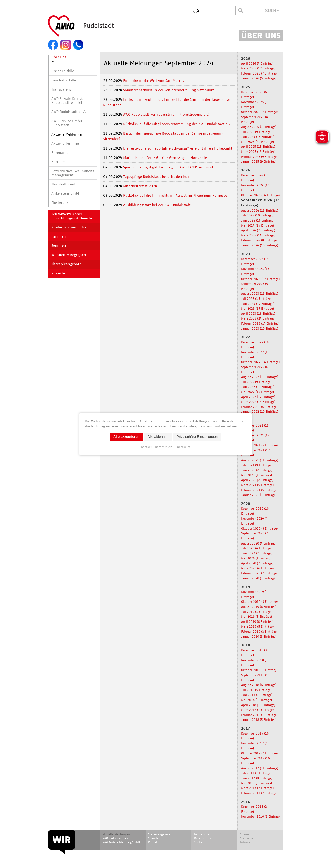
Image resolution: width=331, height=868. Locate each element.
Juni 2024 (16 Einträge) (258, 220)
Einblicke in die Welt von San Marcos (154, 81)
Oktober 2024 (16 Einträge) (260, 195)
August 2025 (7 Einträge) (259, 127)
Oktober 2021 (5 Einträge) (259, 445)
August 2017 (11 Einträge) (260, 768)
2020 (246, 504)
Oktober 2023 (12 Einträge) (260, 279)
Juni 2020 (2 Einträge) (257, 553)
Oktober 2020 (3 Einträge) (259, 528)
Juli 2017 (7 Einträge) (256, 773)
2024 (246, 170)
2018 (246, 645)
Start (92, 26)
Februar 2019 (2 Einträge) (259, 631)
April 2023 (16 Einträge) (258, 313)
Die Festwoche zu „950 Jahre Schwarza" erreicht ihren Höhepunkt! (179, 148)
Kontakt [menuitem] (154, 842)
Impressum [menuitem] (202, 834)
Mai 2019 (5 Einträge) (257, 616)
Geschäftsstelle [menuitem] (64, 80)
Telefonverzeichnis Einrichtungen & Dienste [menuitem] (72, 216)
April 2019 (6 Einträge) (257, 621)
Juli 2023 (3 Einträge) (256, 298)
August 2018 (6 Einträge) (259, 685)
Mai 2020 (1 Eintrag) (256, 558)
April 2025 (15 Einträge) (258, 146)
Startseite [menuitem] (247, 838)
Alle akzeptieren (126, 436)
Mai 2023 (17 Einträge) (257, 308)
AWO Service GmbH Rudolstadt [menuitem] (67, 123)
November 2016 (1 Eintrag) (260, 816)
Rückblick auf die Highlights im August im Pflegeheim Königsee (176, 195)
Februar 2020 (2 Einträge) (259, 573)
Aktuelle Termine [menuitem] (65, 143)
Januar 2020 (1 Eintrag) (258, 578)
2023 (246, 254)
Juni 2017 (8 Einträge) (257, 778)
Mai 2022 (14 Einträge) (257, 392)
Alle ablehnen (158, 436)
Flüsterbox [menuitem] (60, 203)
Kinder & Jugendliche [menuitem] (69, 227)
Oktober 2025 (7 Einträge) (259, 112)
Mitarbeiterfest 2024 (140, 186)
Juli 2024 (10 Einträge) (257, 215)
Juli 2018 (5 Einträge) (256, 690)
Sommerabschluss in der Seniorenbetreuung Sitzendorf (168, 90)
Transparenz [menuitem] (61, 89)
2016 (246, 802)
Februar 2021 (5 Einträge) (259, 490)
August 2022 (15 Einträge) (260, 377)
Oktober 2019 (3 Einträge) (259, 601)
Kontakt (146, 447)
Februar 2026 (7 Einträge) (259, 73)
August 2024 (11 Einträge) (260, 210)
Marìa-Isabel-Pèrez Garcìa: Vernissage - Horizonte (165, 158)
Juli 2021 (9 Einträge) (256, 465)
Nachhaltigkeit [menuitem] (64, 184)
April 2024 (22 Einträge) (258, 230)
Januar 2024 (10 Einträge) (260, 245)
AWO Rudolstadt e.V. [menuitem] (116, 838)
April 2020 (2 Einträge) (257, 563)
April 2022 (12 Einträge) (258, 397)
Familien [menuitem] (59, 236)
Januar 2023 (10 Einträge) (260, 328)
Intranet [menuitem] (246, 842)
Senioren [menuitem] (59, 246)
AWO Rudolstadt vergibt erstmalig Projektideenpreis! (167, 114)
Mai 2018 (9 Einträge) (257, 700)
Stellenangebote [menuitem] (159, 834)
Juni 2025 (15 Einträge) (258, 137)
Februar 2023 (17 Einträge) (260, 323)
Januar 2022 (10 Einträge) (260, 411)
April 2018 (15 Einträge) (258, 705)
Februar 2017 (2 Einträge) (259, 793)
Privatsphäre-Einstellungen (197, 436)
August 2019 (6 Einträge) (259, 607)
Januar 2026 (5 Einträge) (259, 78)
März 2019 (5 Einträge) (257, 626)
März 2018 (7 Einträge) (257, 710)
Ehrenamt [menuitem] (60, 153)
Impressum (183, 447)
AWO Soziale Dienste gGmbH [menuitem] (121, 842)
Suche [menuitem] (198, 842)
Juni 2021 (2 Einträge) (257, 470)
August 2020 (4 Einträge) (259, 543)
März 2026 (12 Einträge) (258, 68)
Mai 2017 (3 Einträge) (257, 783)
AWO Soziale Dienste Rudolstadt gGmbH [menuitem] (68, 101)
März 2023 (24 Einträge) (258, 318)
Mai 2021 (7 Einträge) (257, 475)
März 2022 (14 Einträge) (258, 402)
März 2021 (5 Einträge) (257, 485)
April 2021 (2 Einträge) (257, 480)
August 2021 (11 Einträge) (260, 460)
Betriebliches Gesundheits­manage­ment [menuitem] (74, 173)
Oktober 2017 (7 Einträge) (259, 753)
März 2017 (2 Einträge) (257, 788)
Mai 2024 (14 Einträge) (257, 225)
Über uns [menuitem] (59, 57)
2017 (246, 728)
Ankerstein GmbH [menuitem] (66, 193)
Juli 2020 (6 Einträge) (256, 548)
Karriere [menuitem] (58, 162)
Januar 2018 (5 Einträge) (259, 719)
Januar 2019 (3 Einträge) (259, 636)
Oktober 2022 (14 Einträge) (260, 362)
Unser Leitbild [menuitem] (63, 71)
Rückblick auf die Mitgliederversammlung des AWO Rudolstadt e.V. (178, 124)
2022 (246, 337)
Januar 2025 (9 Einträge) (259, 161)
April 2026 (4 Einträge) (257, 63)
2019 (246, 587)
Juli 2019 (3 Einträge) (256, 612)
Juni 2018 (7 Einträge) (257, 695)
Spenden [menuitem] (154, 838)
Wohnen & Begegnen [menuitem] (69, 255)
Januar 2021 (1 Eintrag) (258, 495)
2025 (246, 87)
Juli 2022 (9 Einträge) (256, 382)
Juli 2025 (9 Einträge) (256, 132)
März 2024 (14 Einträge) (258, 235)
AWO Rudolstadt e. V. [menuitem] (69, 112)
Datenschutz (164, 447)
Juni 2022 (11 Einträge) (258, 387)
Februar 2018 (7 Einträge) (259, 715)
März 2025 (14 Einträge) (258, 151)
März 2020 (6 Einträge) (257, 568)
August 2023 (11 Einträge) (260, 293)
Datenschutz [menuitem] (203, 838)
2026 (246, 58)
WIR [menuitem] (62, 840)
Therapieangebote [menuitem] (66, 264)
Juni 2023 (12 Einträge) (258, 304)
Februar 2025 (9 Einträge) (259, 157)
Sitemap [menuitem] (246, 834)
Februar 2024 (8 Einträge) (259, 240)
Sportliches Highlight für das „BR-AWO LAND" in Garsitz (169, 167)
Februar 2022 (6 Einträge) (259, 407)
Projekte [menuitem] (58, 273)
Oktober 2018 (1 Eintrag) (259, 670)
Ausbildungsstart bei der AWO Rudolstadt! (157, 205)
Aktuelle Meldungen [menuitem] (67, 134)
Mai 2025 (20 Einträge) (257, 142)
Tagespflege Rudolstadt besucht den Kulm (157, 177)
